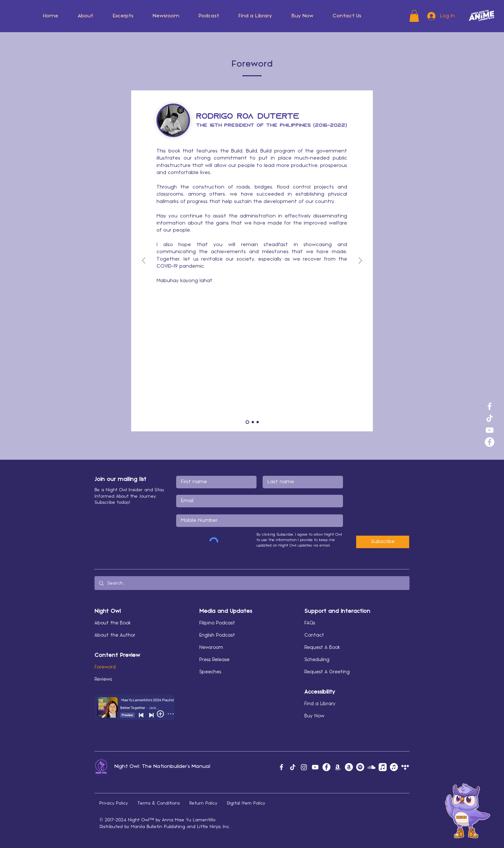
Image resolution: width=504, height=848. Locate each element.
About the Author (115, 635)
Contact (314, 635)
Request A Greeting (327, 672)
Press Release (214, 660)
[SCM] (253, 422)
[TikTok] (490, 418)
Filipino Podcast (217, 623)
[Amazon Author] (349, 767)
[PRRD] (247, 422)
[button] (86, 16)
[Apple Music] (383, 767)
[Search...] (252, 583)
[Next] (360, 261)
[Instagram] (304, 767)
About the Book (113, 623)
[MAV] (258, 422)
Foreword (105, 667)
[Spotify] (360, 767)
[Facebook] (490, 406)
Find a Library (320, 704)
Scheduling (317, 660)
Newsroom (211, 648)
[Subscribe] (383, 542)
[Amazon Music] (338, 767)
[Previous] (144, 261)
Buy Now (314, 716)
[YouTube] (490, 430)
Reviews (103, 679)
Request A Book (322, 648)
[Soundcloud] (371, 767)
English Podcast (217, 635)
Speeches (210, 672)
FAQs (310, 623)
